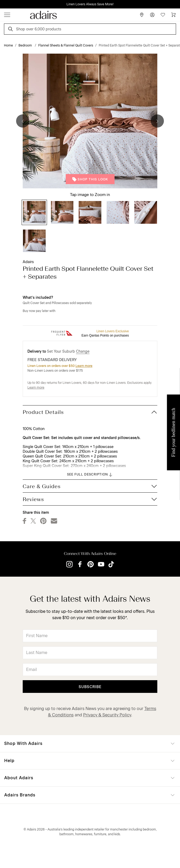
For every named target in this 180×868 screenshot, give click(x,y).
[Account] (152, 15)
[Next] (157, 121)
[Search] (11, 30)
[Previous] (23, 121)
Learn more (84, 366)
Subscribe (90, 687)
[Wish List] (163, 15)
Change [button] (83, 351)
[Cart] (173, 15)
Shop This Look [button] (90, 179)
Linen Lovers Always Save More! (90, 4)
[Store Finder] (142, 15)
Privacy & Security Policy (107, 715)
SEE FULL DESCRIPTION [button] (90, 475)
